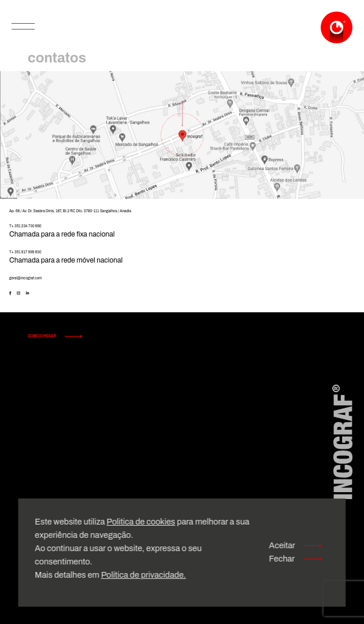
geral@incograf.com (25, 278)
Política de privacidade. (144, 575)
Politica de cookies (141, 522)
